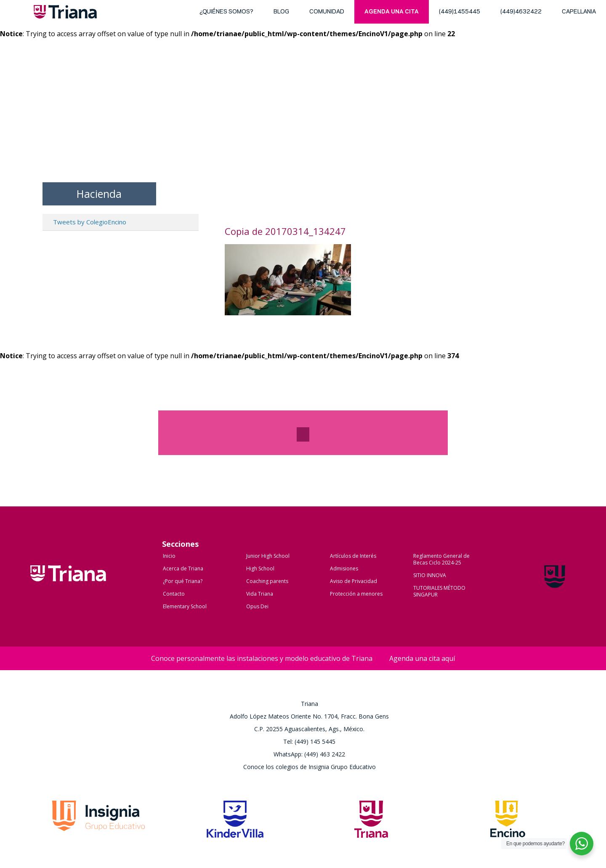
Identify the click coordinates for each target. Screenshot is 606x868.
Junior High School (268, 556)
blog (281, 12)
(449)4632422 (521, 12)
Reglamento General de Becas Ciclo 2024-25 (441, 559)
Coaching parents (267, 581)
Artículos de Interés (353, 556)
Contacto (174, 594)
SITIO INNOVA (430, 575)
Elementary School (185, 606)
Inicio (169, 556)
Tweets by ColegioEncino (90, 222)
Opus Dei (257, 606)
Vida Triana (260, 594)
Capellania (579, 12)
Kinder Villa (235, 822)
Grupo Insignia (98, 822)
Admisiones (344, 568)
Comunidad (327, 12)
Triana (65, 13)
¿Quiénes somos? (226, 12)
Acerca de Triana (183, 568)
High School (260, 568)
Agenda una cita (392, 12)
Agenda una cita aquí (422, 658)
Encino (508, 822)
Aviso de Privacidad (353, 581)
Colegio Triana (68, 582)
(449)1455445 (460, 12)
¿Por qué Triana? (183, 581)
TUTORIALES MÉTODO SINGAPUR (439, 591)
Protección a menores (356, 594)
